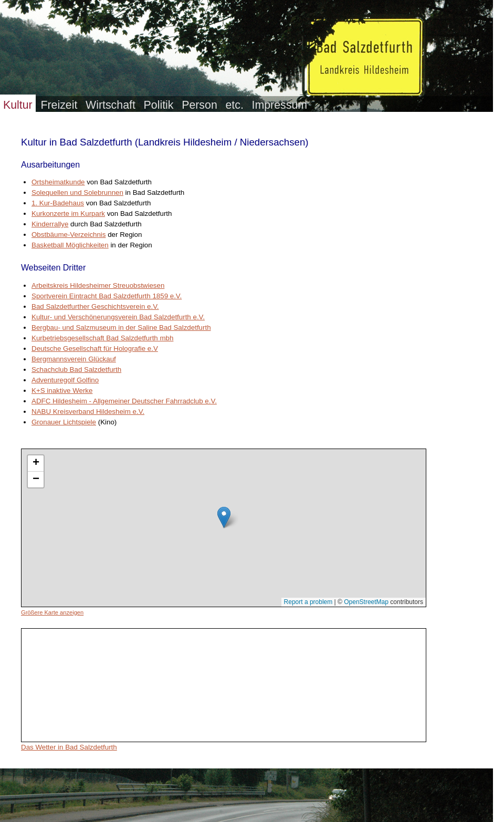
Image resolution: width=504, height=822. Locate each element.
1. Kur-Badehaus (58, 203)
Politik (159, 105)
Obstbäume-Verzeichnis (69, 235)
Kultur (18, 105)
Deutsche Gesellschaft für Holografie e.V (95, 348)
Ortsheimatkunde (58, 182)
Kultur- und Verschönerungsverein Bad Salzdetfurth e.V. (118, 317)
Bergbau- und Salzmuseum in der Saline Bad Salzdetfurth (121, 327)
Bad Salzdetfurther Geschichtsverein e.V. (95, 306)
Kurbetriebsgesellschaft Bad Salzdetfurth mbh (102, 338)
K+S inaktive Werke (62, 391)
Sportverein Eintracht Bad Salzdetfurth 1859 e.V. (107, 296)
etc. (234, 105)
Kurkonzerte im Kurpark (68, 214)
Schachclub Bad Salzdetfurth (76, 370)
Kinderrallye (50, 224)
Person (199, 105)
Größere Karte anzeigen (52, 612)
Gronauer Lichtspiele (64, 422)
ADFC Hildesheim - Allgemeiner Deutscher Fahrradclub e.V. (124, 401)
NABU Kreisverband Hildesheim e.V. (88, 412)
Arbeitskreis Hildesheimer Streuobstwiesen (98, 285)
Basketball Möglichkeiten (70, 245)
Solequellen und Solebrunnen (77, 193)
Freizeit (59, 105)
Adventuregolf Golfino (65, 380)
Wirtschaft (111, 105)
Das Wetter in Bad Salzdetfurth (69, 747)
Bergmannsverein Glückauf (74, 359)
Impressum (280, 105)
